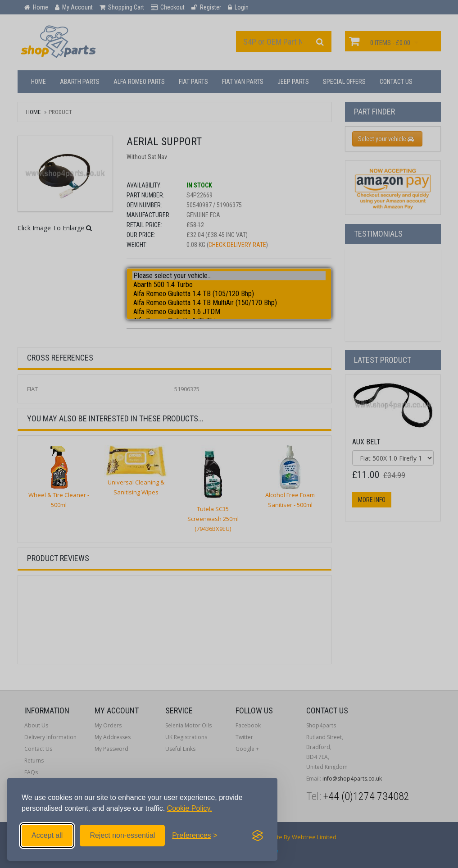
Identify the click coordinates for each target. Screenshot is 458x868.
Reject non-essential (122, 835)
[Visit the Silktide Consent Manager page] (258, 836)
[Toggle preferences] (195, 836)
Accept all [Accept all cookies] (47, 835)
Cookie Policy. (190, 808)
